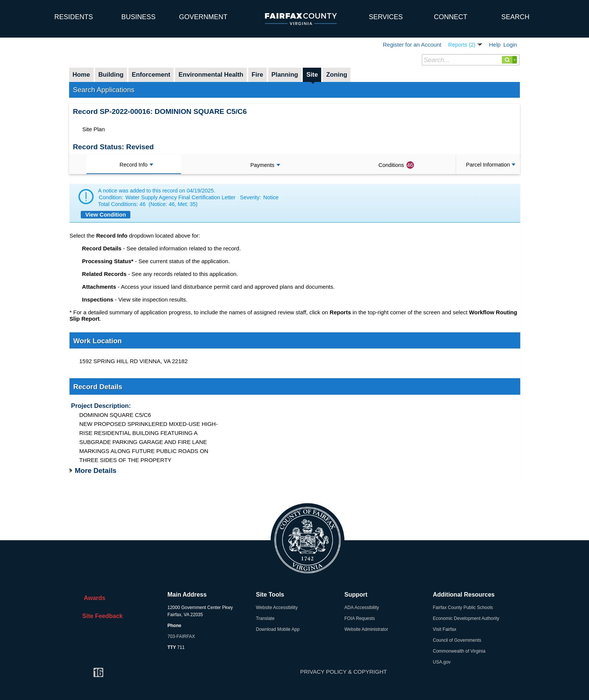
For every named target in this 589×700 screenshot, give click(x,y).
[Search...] (471, 60)
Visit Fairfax (444, 629)
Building (111, 75)
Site (312, 75)
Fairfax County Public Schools (463, 608)
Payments (265, 165)
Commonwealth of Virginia (459, 651)
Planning (285, 75)
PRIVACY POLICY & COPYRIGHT (344, 672)
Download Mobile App (278, 629)
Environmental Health (211, 75)
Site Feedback (101, 616)
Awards (92, 598)
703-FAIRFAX (181, 636)
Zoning (337, 75)
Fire (257, 75)
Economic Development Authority (466, 618)
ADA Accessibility (362, 608)
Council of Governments (457, 640)
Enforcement (151, 75)
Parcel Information (491, 165)
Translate (265, 618)
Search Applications (104, 90)
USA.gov (442, 662)
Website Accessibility (277, 608)
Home (81, 75)
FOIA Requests (360, 618)
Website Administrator (366, 629)
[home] (21, 13)
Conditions (396, 165)
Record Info (136, 165)
